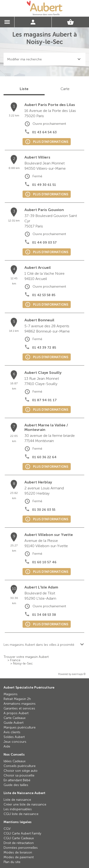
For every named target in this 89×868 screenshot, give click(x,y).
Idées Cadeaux (15, 761)
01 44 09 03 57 (44, 243)
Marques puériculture (20, 727)
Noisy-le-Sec (23, 664)
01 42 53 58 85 (44, 295)
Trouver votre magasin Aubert (26, 657)
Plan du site (12, 862)
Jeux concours (15, 742)
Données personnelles (21, 848)
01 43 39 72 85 (44, 348)
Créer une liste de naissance (25, 804)
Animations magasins (20, 704)
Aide (7, 746)
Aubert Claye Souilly (43, 373)
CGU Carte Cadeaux (19, 838)
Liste (24, 89)
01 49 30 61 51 (44, 185)
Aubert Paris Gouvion (44, 210)
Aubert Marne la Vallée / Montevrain (46, 427)
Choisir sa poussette (19, 775)
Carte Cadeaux (15, 718)
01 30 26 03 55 (44, 510)
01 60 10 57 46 (44, 562)
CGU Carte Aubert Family (22, 833)
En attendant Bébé (17, 780)
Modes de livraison (18, 852)
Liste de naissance (17, 800)
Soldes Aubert (14, 737)
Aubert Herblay (38, 482)
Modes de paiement (19, 857)
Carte (65, 89)
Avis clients (12, 732)
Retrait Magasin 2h (17, 699)
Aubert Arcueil (38, 268)
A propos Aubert (16, 713)
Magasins (11, 694)
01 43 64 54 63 (44, 132)
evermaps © (79, 674)
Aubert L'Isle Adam (41, 587)
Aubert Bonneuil (39, 320)
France (15, 660)
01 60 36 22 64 (44, 457)
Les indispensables (18, 809)
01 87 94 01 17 (44, 400)
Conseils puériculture (20, 766)
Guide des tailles (16, 785)
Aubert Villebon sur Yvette (49, 535)
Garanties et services (19, 708)
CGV (7, 829)
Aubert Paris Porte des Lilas (50, 105)
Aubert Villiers (37, 157)
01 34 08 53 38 (44, 615)
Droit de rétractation (19, 843)
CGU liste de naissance (21, 814)
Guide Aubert (14, 723)
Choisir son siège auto (21, 771)
